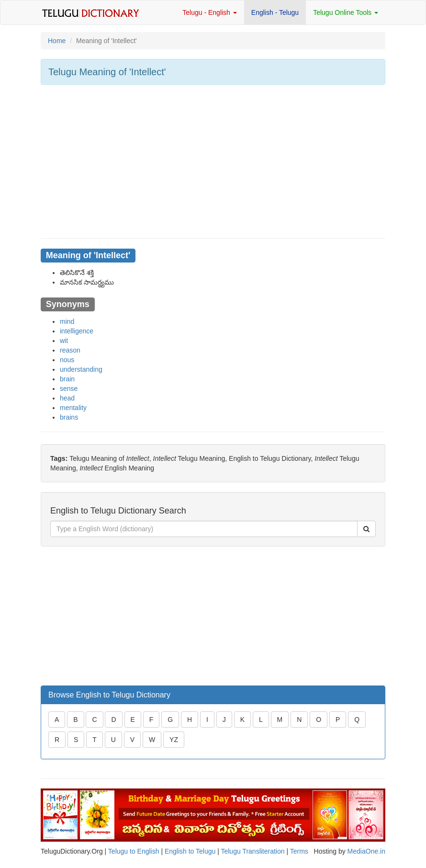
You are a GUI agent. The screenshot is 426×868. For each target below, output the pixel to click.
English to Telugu (190, 851)
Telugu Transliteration (252, 851)
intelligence (77, 331)
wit (64, 341)
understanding (81, 369)
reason (70, 350)
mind (67, 321)
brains (69, 417)
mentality (73, 408)
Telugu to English (134, 851)
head (67, 398)
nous (67, 360)
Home (57, 41)
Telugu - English (210, 12)
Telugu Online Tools (346, 12)
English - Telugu (275, 12)
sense (69, 388)
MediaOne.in (366, 851)
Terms (299, 851)
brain (67, 379)
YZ (174, 740)
